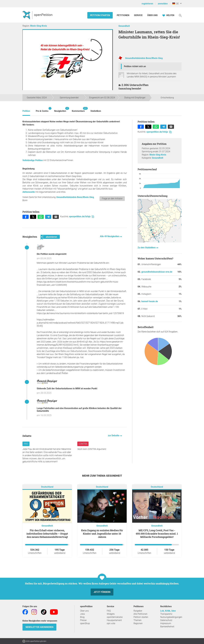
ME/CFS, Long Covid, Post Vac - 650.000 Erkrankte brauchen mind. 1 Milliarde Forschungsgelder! (157, 534)
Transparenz (166, 614)
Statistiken (96, 111)
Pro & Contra (42, 110)
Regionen (138, 623)
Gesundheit (124, 26)
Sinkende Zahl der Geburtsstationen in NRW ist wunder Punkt (67, 388)
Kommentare (78, 110)
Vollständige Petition (33, 160)
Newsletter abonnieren (39, 627)
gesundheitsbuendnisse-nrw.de (157, 272)
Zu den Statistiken (147, 248)
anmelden (163, 4)
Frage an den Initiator (112, 199)
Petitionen (123, 15)
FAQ (109, 611)
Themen (138, 620)
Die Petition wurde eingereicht (52, 254)
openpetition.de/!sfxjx (82, 216)
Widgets (111, 614)
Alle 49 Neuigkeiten (110, 236)
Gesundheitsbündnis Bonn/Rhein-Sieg (144, 58)
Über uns (84, 611)
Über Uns (152, 15)
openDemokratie (115, 617)
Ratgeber (138, 611)
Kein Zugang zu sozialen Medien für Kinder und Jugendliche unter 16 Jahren (102, 534)
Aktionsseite (29, 192)
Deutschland (47, 487)
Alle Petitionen (140, 614)
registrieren (147, 4)
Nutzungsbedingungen (171, 617)
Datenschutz (166, 620)
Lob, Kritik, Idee (168, 611)
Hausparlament (114, 620)
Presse (83, 620)
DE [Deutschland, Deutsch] (176, 4)
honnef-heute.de (150, 301)
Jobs (82, 614)
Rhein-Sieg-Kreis (39, 26)
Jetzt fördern (102, 592)
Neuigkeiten (60, 110)
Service (138, 15)
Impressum (166, 623)
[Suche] (180, 15)
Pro (26, 444)
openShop (85, 623)
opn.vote (111, 623)
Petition (26, 111)
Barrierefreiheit (167, 627)
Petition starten (100, 15)
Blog (82, 617)
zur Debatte (114, 435)
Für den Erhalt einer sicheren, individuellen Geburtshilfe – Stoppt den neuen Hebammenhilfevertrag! (47, 534)
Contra (83, 444)
